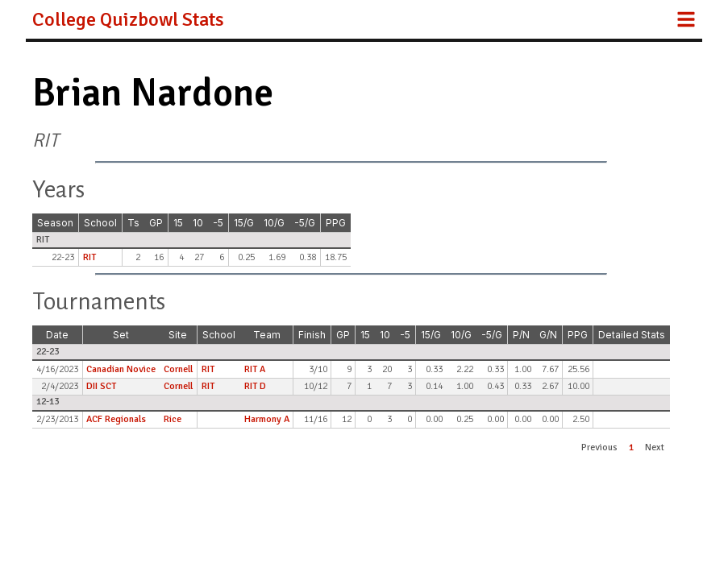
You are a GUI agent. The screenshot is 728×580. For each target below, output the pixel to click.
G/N (548, 335)
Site (178, 335)
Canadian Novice (121, 369)
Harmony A (267, 419)
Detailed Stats (632, 335)
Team (267, 335)
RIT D (255, 386)
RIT (89, 257)
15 (178, 223)
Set (121, 335)
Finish (312, 335)
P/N (521, 335)
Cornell (178, 369)
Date (57, 335)
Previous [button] (599, 447)
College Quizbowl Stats (128, 19)
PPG (336, 223)
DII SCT (101, 386)
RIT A (255, 369)
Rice (173, 419)
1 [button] (631, 447)
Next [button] (655, 447)
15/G (244, 223)
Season (55, 223)
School (100, 223)
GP (156, 223)
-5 (218, 223)
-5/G (305, 223)
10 (198, 223)
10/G (274, 223)
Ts (133, 223)
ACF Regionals (116, 419)
